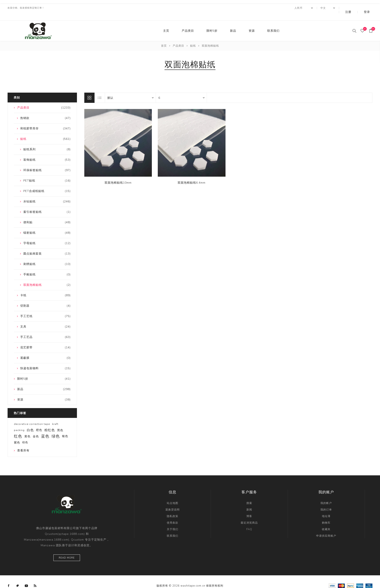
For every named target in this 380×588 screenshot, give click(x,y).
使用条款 (173, 515)
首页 (164, 38)
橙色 (39, 422)
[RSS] (35, 578)
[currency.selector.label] (315, 8)
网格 (89, 90)
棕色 (25, 434)
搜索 (249, 495)
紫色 (17, 434)
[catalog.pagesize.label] (181, 90)
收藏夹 (326, 521)
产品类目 (188, 23)
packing (19, 422)
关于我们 (173, 521)
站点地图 (173, 495)
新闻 (249, 502)
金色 (36, 428)
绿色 (56, 428)
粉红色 (50, 422)
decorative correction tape (32, 416)
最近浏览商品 (249, 515)
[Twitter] (18, 578)
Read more (67, 550)
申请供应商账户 (326, 528)
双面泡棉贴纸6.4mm (192, 174)
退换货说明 (173, 502)
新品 (233, 23)
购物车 (326, 515)
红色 (18, 428)
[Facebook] (9, 578)
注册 (357, 8)
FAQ (249, 521)
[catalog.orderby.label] (130, 90)
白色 (30, 422)
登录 (370, 8)
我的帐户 (326, 495)
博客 (249, 508)
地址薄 (326, 508)
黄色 (27, 428)
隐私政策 (173, 508)
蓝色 (45, 428)
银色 (65, 428)
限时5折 (212, 23)
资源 (252, 23)
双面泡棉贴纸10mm (118, 174)
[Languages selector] (339, 8)
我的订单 (326, 502)
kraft (55, 416)
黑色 (60, 422)
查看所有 (23, 442)
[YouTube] (26, 578)
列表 (100, 90)
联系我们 (273, 23)
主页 (166, 23)
